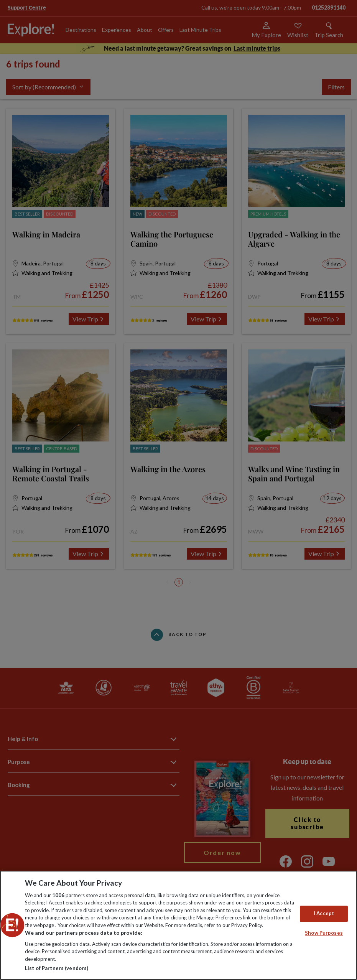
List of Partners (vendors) (57, 968)
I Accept (324, 914)
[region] (178, 925)
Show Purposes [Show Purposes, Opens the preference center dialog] (324, 933)
